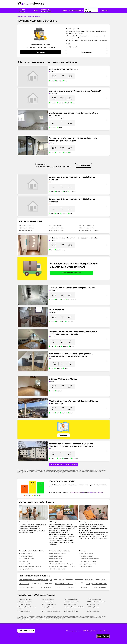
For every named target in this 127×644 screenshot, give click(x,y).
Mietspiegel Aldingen (78, 493)
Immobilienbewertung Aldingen (90, 559)
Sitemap (96, 631)
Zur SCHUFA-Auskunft (83, 165)
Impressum (78, 631)
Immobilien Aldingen (26, 230)
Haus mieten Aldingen (57, 225)
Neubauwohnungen (56, 561)
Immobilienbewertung (76, 10)
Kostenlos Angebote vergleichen (72, 273)
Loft (59, 587)
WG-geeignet (90, 580)
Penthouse (84, 587)
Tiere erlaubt (48, 583)
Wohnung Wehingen (25, 611)
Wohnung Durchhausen (72, 602)
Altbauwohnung (25, 561)
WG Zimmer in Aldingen (27, 225)
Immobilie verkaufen (87, 556)
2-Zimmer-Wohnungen (27, 228)
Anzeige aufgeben (88, 10)
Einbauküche (36, 583)
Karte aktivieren (63, 435)
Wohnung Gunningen (25, 602)
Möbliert (104, 580)
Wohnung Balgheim (25, 604)
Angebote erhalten (87, 52)
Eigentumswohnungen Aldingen (89, 230)
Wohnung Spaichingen (95, 599)
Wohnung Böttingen (48, 607)
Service (64, 10)
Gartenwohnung (69, 579)
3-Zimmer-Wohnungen (57, 228)
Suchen (36, 10)
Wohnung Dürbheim (94, 611)
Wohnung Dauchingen (72, 611)
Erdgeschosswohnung (26, 587)
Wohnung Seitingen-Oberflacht (74, 607)
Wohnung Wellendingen (49, 604)
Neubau (55, 579)
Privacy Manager (105, 631)
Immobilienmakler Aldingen (89, 561)
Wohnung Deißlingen (48, 602)
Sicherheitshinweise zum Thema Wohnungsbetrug (45, 472)
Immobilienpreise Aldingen (95, 493)
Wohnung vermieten (87, 554)
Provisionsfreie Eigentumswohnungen (61, 564)
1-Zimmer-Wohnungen (87, 225)
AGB (84, 631)
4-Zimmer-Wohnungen (87, 228)
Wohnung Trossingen (25, 599)
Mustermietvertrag (86, 566)
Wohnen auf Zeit (25, 564)
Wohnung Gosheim (71, 604)
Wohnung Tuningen (94, 607)
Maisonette (70, 587)
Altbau (61, 580)
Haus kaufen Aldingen (57, 230)
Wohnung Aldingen (26, 554)
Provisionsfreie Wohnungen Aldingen (35, 580)
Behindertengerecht (64, 584)
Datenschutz (69, 631)
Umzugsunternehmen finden (89, 564)
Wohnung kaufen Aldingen (58, 554)
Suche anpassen (40, 52)
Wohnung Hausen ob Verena (97, 602)
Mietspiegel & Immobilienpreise (46, 10)
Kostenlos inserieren (22, 10)
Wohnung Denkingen (71, 599)
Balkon (98, 579)
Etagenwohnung (45, 587)
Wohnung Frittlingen (48, 599)
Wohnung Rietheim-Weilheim (51, 611)
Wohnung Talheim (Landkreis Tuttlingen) (27, 608)
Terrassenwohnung (79, 579)
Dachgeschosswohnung (96, 584)
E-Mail (68, 44)
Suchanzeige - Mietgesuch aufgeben (31, 566)
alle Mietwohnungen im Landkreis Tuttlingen (64, 465)
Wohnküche (24, 584)
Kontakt (90, 631)
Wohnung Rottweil (94, 604)
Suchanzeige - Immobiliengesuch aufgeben (63, 566)
